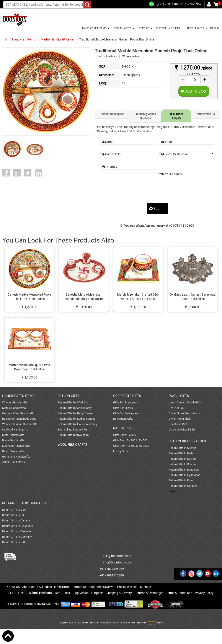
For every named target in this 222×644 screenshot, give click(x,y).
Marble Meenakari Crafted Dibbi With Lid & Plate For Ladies (138, 297)
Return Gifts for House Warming (77, 424)
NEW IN (215, 28)
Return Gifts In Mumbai (183, 448)
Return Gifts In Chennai (183, 464)
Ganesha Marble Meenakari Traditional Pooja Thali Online (84, 297)
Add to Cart (194, 91)
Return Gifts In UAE (14, 542)
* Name (107, 142)
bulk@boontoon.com (117, 556)
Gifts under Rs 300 (125, 435)
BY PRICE (143, 28)
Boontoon (141, 623)
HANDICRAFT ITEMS (94, 28)
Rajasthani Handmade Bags (19, 419)
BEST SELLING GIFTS (168, 28)
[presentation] (133, 195)
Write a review (131, 56)
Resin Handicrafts (13, 451)
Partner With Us (205, 114)
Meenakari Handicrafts (16, 446)
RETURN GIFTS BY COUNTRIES (25, 503)
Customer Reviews (102, 587)
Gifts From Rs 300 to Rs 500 (130, 440)
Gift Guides (62, 593)
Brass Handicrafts (13, 440)
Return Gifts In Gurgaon (183, 486)
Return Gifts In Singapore (18, 526)
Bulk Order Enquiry (176, 116)
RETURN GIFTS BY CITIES (187, 441)
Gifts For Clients (123, 408)
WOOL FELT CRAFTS (72, 445)
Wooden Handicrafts (15, 402)
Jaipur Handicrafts (14, 462)
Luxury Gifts (121, 451)
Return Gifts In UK (13, 515)
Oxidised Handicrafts (15, 430)
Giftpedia (97, 593)
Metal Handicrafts (13, 435)
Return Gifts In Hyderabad (184, 475)
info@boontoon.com (117, 562)
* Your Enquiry (171, 174)
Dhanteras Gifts (178, 424)
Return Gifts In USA (14, 510)
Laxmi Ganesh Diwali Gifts (185, 402)
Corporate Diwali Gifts (182, 430)
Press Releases (127, 587)
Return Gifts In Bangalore (184, 470)
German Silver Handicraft (18, 413)
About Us (28, 587)
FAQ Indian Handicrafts (53, 587)
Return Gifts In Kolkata (183, 459)
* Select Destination (174, 154)
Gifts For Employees (126, 402)
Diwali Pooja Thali (180, 419)
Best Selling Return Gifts (73, 430)
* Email (166, 142)
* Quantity (109, 167)
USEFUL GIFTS (195, 28)
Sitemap (146, 587)
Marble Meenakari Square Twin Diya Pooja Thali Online (29, 367)
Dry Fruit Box (176, 408)
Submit (157, 209)
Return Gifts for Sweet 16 (73, 435)
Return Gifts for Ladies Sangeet (77, 419)
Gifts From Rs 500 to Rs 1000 (131, 446)
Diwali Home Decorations (184, 413)
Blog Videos (81, 593)
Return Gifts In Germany (17, 537)
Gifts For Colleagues (126, 413)
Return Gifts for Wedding (73, 402)
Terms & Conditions (179, 593)
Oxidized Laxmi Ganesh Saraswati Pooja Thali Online (193, 297)
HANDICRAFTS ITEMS (18, 396)
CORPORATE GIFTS (127, 396)
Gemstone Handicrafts (16, 457)
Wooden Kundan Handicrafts (20, 424)
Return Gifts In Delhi (181, 453)
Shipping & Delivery (119, 593)
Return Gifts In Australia (17, 531)
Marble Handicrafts (14, 408)
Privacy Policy (204, 593)
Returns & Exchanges (149, 593)
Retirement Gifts (123, 419)
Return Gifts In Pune (181, 480)
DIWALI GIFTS (179, 396)
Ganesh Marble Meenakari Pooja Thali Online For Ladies (29, 297)
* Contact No (110, 154)
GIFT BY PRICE (124, 428)
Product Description (112, 114)
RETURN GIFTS (122, 28)
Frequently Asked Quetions (145, 116)
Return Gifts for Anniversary (75, 408)
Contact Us (79, 587)
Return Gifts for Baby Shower (75, 413)
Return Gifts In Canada (16, 520)
